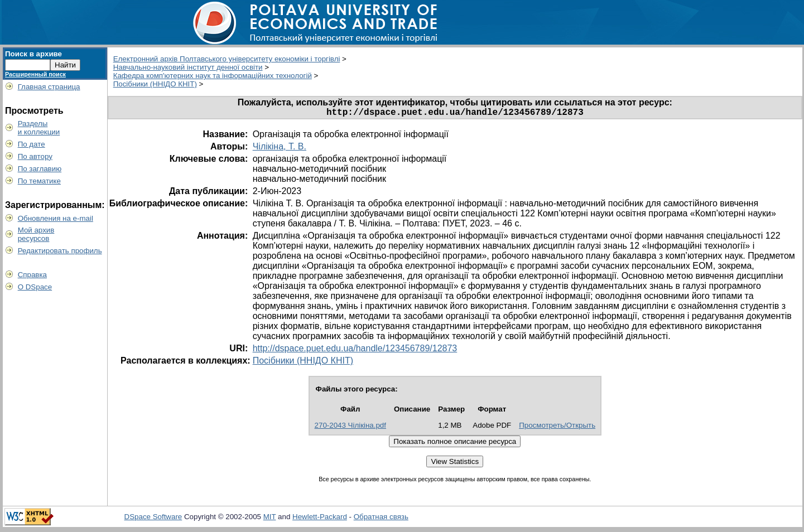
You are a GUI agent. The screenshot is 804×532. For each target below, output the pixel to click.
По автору (35, 156)
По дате (32, 144)
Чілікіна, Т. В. (280, 149)
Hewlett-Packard (320, 519)
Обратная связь (381, 519)
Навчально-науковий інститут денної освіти (188, 67)
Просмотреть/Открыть (557, 427)
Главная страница (49, 87)
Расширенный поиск (35, 74)
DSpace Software (153, 519)
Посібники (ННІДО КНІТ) (155, 84)
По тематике (39, 181)
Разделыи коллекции (39, 128)
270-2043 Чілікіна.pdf (350, 427)
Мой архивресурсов (36, 234)
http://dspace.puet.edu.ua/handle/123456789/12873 (355, 350)
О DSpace (35, 287)
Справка (32, 275)
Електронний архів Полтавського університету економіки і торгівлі (227, 59)
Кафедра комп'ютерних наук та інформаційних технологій (213, 76)
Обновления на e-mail (56, 218)
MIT (270, 519)
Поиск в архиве (33, 54)
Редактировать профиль (60, 251)
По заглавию (40, 169)
